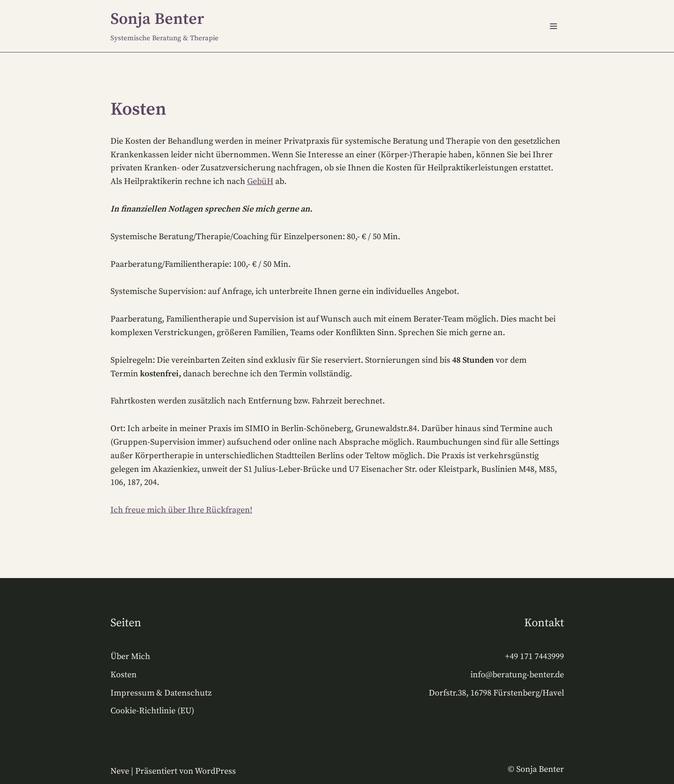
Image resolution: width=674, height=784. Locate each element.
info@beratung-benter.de (517, 675)
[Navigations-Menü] (553, 26)
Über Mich (130, 656)
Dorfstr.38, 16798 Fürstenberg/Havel (496, 693)
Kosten (124, 675)
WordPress (215, 771)
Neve (120, 771)
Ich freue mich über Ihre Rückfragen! (181, 510)
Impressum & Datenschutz (161, 693)
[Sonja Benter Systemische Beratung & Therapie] (165, 26)
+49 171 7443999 (535, 656)
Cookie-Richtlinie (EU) (152, 711)
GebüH (260, 181)
